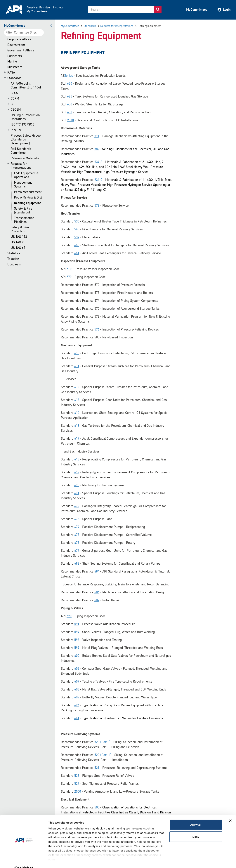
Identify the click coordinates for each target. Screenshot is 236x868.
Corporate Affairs (19, 39)
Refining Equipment (27, 203)
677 (77, 551)
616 (77, 426)
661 (77, 253)
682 (77, 563)
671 (77, 493)
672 (77, 506)
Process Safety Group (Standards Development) (26, 139)
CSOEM (16, 110)
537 (77, 237)
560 (77, 229)
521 (97, 768)
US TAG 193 (19, 237)
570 (69, 277)
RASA (11, 73)
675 (77, 535)
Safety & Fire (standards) (23, 211)
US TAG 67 (18, 248)
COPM (15, 99)
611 (77, 366)
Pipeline (16, 130)
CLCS (14, 93)
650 (70, 104)
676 (77, 543)
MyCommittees (197, 10)
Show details (57, 861)
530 (77, 221)
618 (77, 459)
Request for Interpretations (21, 166)
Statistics (14, 253)
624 (77, 705)
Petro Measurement (28, 192)
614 (77, 413)
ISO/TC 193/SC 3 (23, 125)
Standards (14, 78)
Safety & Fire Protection (20, 229)
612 (77, 387)
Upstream (14, 264)
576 (97, 329)
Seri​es (68, 76)
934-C (98, 180)
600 (77, 656)
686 (97, 592)
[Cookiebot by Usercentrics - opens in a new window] (24, 861)
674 (77, 527)
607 (77, 681)
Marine (12, 61)
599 (77, 648)
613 (77, 400)
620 (70, 84)
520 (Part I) (102, 742)
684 (97, 571)
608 (77, 689)
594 (77, 632)
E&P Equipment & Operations (26, 175)
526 (77, 776)
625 (70, 96)
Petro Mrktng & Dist (28, 198)
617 (77, 439)
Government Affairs (21, 50)
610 (77, 353)
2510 (70, 120)
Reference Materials (25, 158)
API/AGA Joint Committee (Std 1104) (26, 86)
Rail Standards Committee (21, 151)
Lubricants (15, 56)
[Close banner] (230, 812)
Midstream (15, 67)
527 (77, 784)
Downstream (16, 45)
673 (77, 519)
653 (70, 112)
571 (97, 136)
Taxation (13, 259)
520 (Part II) (103, 755)
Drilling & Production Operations (25, 117)
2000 (78, 792)
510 (69, 269)
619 (77, 472)
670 (77, 485)
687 (97, 600)
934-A (98, 162)
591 (77, 624)
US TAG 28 (18, 242)
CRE (14, 104)
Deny (196, 828)
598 (77, 640)
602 (77, 669)
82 (98, 149)
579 (97, 206)
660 (77, 245)
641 (77, 718)
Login (224, 10)
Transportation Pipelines (24, 220)
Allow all (196, 816)
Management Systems (23, 185)
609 (77, 697)
